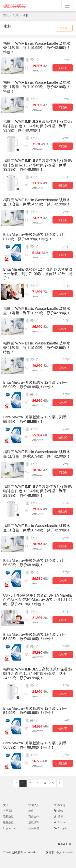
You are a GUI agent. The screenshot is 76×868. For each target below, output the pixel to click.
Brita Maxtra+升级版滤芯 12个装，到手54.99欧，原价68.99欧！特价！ (35, 711)
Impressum (10, 828)
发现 (16, 15)
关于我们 (8, 811)
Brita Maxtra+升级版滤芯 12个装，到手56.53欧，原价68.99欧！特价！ (35, 745)
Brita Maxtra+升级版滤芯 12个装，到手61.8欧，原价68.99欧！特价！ (35, 237)
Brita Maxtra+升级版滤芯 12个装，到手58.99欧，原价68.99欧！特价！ (35, 637)
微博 (58, 817)
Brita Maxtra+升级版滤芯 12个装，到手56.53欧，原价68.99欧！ (35, 563)
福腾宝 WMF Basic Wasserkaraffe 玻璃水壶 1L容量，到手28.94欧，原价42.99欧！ (37, 454)
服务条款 (8, 822)
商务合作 (34, 817)
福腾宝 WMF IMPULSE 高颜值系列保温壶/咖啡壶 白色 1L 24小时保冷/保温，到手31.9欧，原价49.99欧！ (38, 126)
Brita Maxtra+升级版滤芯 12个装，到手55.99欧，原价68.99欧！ (35, 419)
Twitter (60, 822)
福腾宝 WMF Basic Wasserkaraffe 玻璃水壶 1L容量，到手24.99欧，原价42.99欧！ (37, 202)
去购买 (63, 68)
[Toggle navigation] (67, 6)
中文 (59, 852)
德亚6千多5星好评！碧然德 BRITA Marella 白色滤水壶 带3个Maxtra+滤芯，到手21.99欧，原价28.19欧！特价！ (38, 600)
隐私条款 (8, 817)
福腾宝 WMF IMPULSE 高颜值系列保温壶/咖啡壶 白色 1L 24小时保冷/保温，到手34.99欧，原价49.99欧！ (38, 674)
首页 (6, 15)
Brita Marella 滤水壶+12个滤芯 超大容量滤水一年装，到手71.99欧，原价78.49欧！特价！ (38, 274)
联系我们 (34, 828)
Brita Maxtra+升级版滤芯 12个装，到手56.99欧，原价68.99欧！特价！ (35, 385)
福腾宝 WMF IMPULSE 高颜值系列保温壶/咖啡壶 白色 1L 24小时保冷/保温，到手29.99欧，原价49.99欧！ (38, 491)
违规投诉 (34, 822)
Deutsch (68, 852)
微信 (58, 811)
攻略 (31, 811)
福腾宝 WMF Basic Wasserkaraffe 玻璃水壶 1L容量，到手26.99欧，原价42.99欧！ (37, 311)
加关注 (64, 28)
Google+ (61, 828)
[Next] (60, 783)
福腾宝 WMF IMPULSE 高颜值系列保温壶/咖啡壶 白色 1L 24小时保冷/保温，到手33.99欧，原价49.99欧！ (38, 165)
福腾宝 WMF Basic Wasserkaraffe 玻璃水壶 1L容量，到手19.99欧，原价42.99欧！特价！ (37, 48)
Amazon (38, 70)
